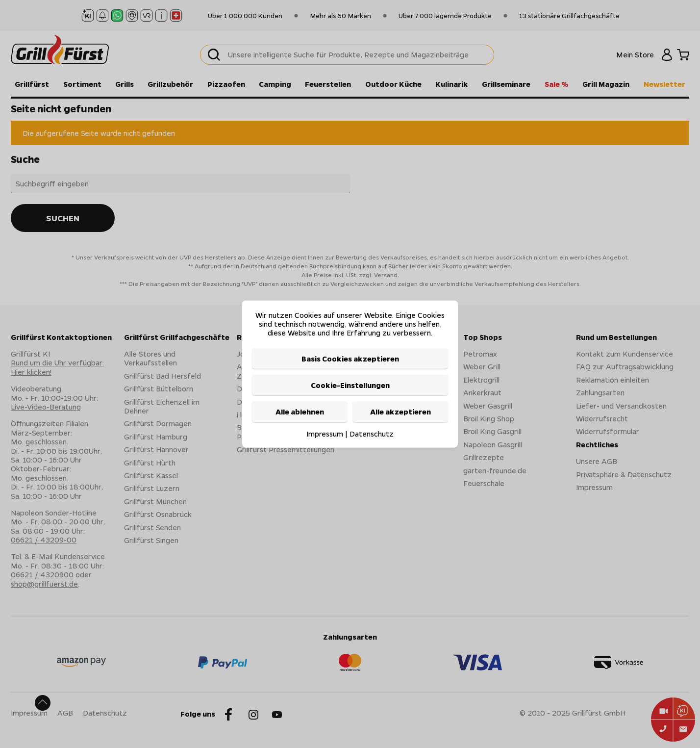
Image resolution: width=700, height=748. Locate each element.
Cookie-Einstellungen (350, 385)
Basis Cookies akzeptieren (350, 358)
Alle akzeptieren (400, 412)
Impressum (325, 433)
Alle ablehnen (300, 412)
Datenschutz (372, 433)
